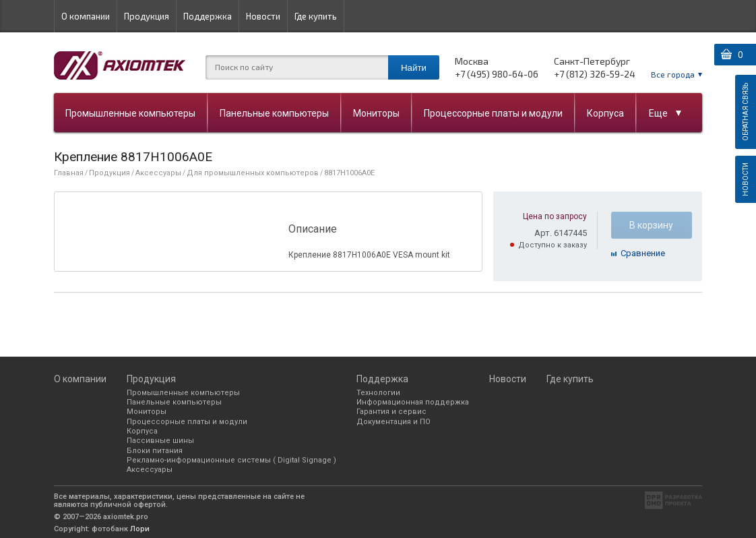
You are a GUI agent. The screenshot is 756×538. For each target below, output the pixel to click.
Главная (69, 173)
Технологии (378, 393)
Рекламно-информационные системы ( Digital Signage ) (231, 460)
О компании (86, 16)
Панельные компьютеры (274, 113)
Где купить (316, 16)
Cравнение (643, 253)
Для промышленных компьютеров (253, 173)
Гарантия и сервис (391, 412)
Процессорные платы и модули (493, 113)
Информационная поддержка (413, 402)
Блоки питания (155, 451)
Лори (140, 529)
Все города (673, 74)
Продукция (147, 16)
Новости (263, 16)
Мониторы (376, 113)
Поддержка (208, 16)
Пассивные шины (160, 441)
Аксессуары (158, 173)
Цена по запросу (555, 216)
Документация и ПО (393, 422)
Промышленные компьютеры (130, 113)
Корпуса (605, 113)
